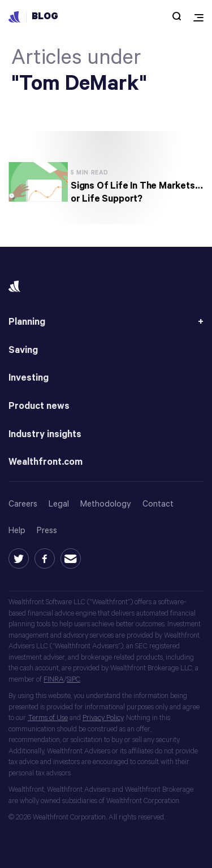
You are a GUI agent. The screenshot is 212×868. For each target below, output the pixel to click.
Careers (23, 504)
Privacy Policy (103, 718)
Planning (27, 322)
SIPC (73, 680)
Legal (59, 504)
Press (47, 531)
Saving (23, 350)
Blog (45, 17)
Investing (29, 378)
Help (17, 531)
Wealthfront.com (46, 462)
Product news (39, 406)
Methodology (106, 504)
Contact (158, 504)
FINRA (54, 680)
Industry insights (45, 435)
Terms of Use (48, 718)
